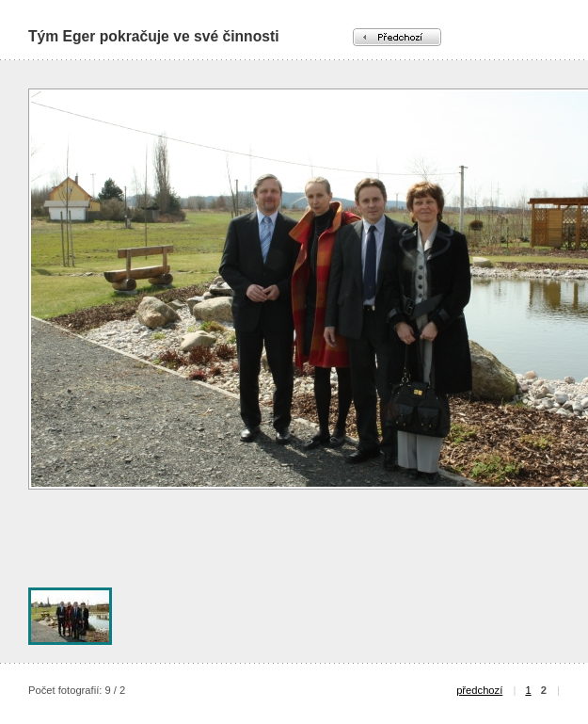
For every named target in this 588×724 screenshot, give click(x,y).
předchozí (479, 690)
